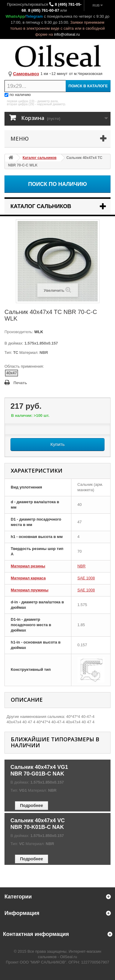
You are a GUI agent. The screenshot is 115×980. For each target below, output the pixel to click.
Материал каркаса (28, 578)
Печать (20, 383)
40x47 (11, 373)
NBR (81, 566)
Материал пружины (30, 590)
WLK (38, 332)
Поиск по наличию (57, 184)
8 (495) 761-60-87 (44, 10)
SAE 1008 (86, 578)
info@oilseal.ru (67, 34)
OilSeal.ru (69, 957)
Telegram (34, 16)
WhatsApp (15, 16)
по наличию (18, 95)
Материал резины (28, 566)
